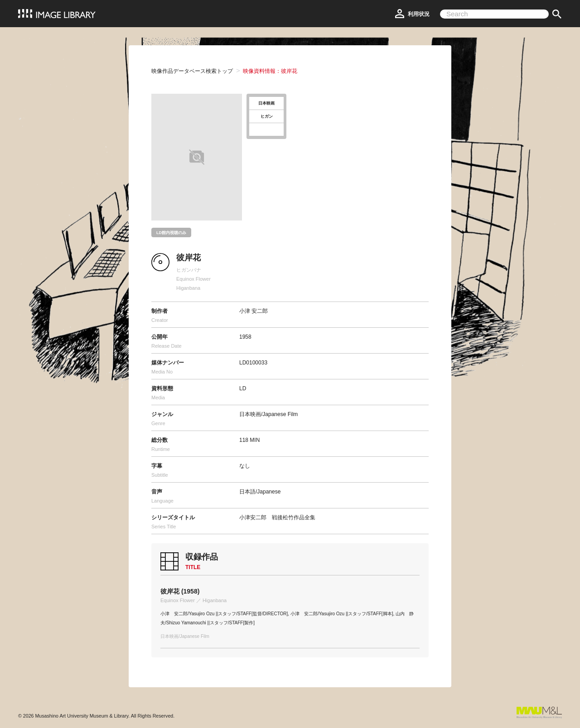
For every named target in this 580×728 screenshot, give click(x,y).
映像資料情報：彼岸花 (270, 71)
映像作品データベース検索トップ (192, 71)
